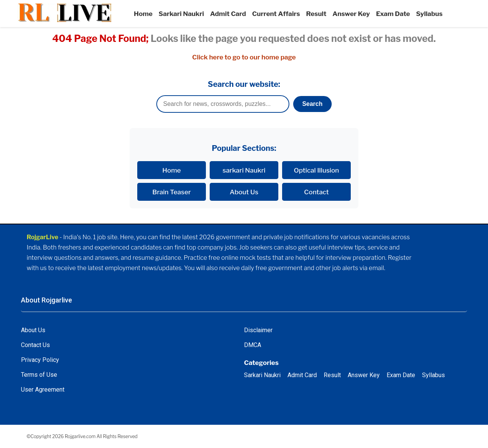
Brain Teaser (172, 192)
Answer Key (351, 14)
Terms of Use (39, 375)
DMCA (253, 345)
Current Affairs (276, 14)
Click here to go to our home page (244, 57)
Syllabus (429, 14)
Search (312, 104)
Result (316, 14)
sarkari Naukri (244, 170)
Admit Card (228, 14)
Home (143, 14)
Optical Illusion (316, 170)
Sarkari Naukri (181, 14)
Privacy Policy (40, 360)
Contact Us (35, 345)
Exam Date (393, 14)
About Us (244, 192)
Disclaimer (258, 330)
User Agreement (43, 390)
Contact (317, 192)
